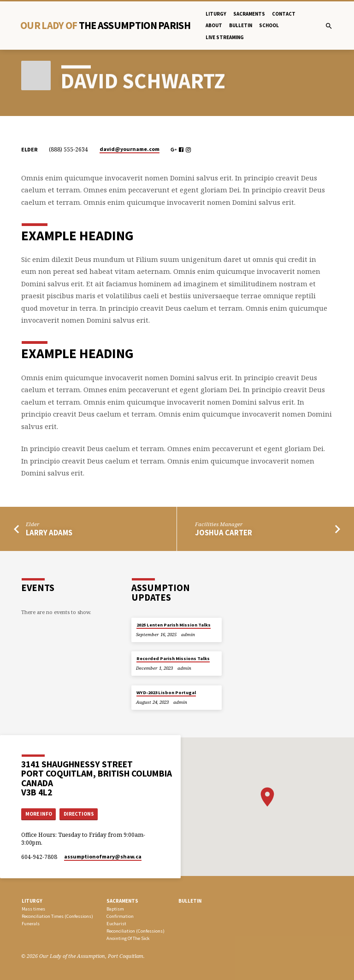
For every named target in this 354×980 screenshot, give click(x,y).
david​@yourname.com (130, 149)
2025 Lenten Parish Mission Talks (174, 625)
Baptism (115, 909)
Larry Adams (49, 533)
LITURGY (32, 901)
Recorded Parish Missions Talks (173, 658)
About (214, 25)
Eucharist (116, 924)
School (269, 25)
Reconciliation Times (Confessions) (57, 916)
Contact (284, 14)
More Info (39, 814)
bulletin (241, 25)
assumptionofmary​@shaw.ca (103, 856)
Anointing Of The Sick (128, 938)
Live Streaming (225, 37)
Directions (79, 814)
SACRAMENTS (122, 901)
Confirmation (120, 916)
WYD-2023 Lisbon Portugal (166, 693)
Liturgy (216, 14)
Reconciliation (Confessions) (136, 931)
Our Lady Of (105, 25)
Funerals (31, 924)
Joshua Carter (224, 533)
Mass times (33, 909)
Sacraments (249, 14)
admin (188, 635)
